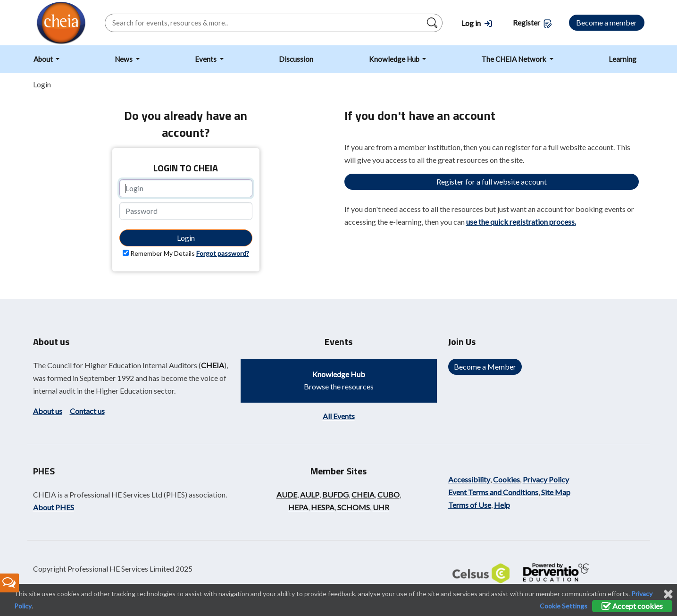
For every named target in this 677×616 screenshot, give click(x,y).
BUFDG (335, 494)
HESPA (323, 507)
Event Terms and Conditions (493, 492)
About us (48, 411)
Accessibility (469, 479)
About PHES (54, 507)
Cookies (506, 479)
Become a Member (485, 367)
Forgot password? (223, 253)
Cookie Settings (564, 606)
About (44, 59)
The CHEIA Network (514, 59)
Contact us (87, 411)
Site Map (556, 492)
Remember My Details (163, 253)
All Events (339, 416)
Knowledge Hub (395, 59)
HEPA (298, 507)
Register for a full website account (492, 181)
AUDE (287, 494)
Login (186, 238)
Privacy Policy (546, 479)
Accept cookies (632, 606)
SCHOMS (354, 507)
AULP (310, 494)
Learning (623, 59)
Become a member (606, 22)
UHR (381, 507)
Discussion (296, 59)
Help (502, 505)
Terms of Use (470, 505)
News (124, 59)
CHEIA (213, 365)
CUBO (389, 494)
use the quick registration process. (521, 222)
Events (206, 59)
